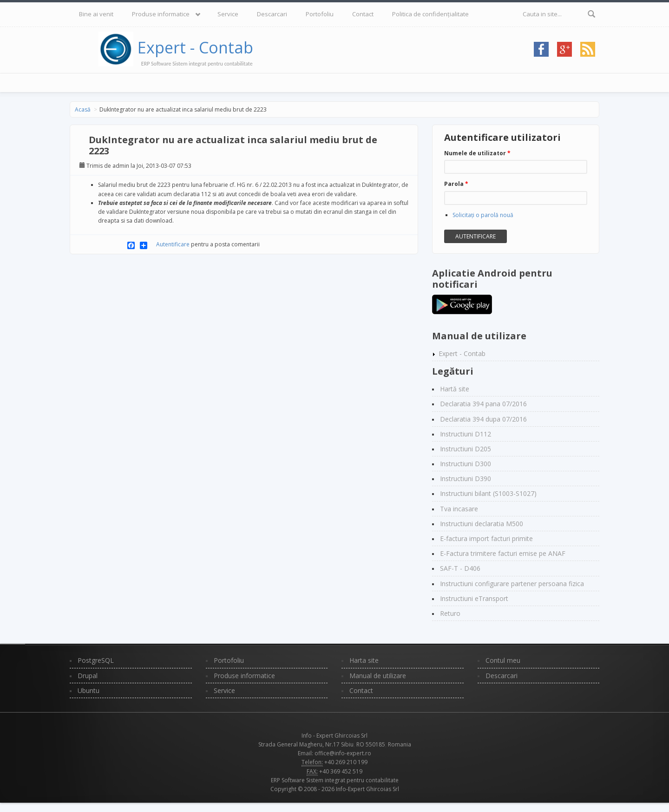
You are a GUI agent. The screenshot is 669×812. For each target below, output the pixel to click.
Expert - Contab (195, 47)
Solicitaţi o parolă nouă (483, 215)
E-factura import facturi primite (486, 538)
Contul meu (503, 660)
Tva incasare (459, 509)
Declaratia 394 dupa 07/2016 (483, 419)
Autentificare (173, 244)
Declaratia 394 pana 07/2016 (483, 404)
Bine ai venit (96, 14)
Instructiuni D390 (466, 479)
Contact (363, 14)
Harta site (364, 660)
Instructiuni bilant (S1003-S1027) (488, 493)
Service (228, 14)
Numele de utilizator (477, 153)
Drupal (88, 676)
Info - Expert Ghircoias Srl (334, 736)
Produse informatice (161, 14)
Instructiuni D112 (466, 434)
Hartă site (455, 389)
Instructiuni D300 (466, 464)
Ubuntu (89, 690)
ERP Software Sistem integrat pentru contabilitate (335, 780)
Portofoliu (320, 14)
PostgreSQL (96, 660)
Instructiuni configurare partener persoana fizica (512, 584)
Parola (456, 184)
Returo (450, 613)
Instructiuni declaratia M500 (482, 524)
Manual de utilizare (378, 676)
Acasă (83, 109)
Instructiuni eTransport (474, 598)
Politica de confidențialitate (430, 14)
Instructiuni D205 (466, 449)
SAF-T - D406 (460, 568)
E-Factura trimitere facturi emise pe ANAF (503, 553)
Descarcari (272, 14)
